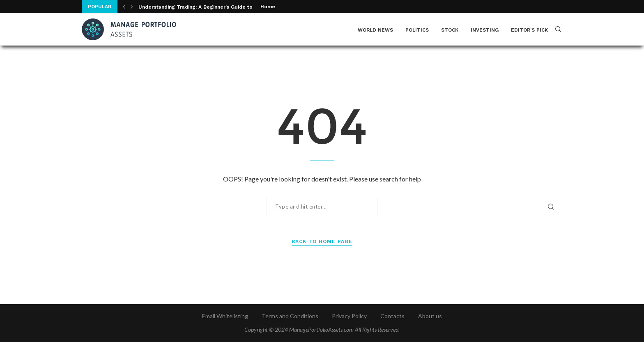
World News (375, 30)
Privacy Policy (349, 316)
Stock (450, 30)
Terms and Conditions (290, 316)
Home (268, 7)
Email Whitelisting (225, 316)
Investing (485, 30)
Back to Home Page (322, 241)
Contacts (392, 316)
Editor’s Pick (529, 30)
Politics (417, 30)
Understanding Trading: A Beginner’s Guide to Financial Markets (218, 7)
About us (430, 316)
